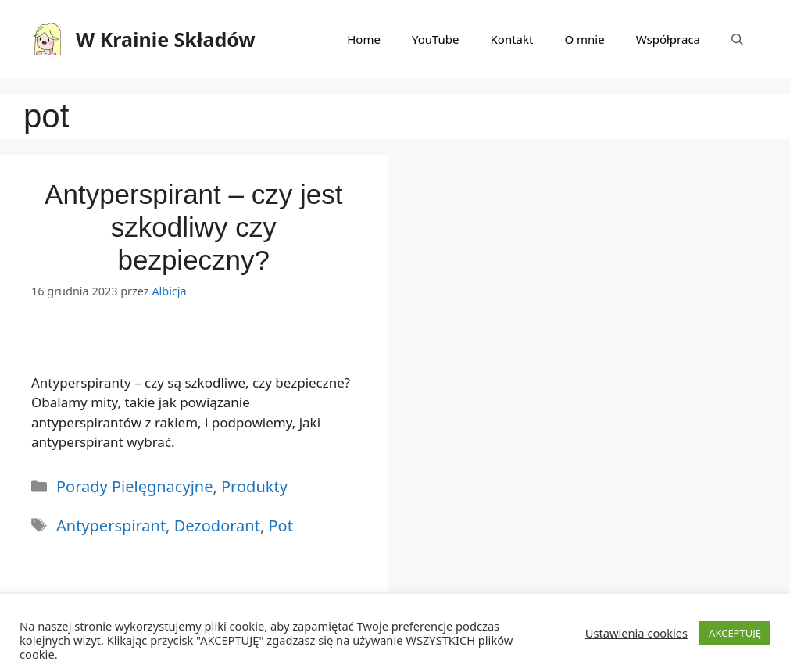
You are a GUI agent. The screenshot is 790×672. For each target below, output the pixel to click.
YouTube (436, 39)
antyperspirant (111, 525)
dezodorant (217, 525)
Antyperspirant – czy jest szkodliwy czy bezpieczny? (193, 227)
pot (280, 525)
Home (364, 39)
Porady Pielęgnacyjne (134, 486)
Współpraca (668, 39)
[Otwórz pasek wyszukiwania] (737, 39)
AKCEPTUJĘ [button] (735, 633)
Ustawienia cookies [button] (636, 633)
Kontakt (512, 39)
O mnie (584, 39)
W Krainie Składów (166, 39)
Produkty (254, 486)
